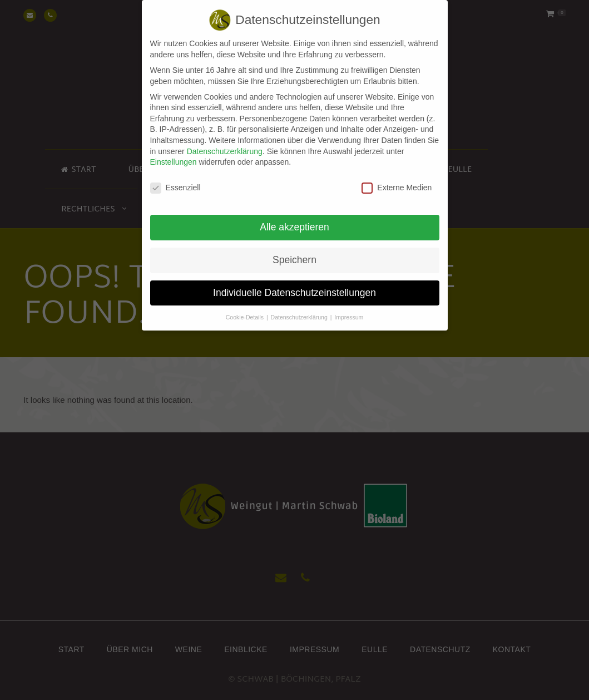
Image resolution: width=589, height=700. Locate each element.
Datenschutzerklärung (225, 144)
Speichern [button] (294, 253)
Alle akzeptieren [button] (294, 220)
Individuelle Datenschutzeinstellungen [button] (294, 286)
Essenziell (175, 181)
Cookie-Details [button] (246, 310)
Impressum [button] (349, 310)
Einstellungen (174, 155)
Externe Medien (397, 181)
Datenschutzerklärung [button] (300, 310)
